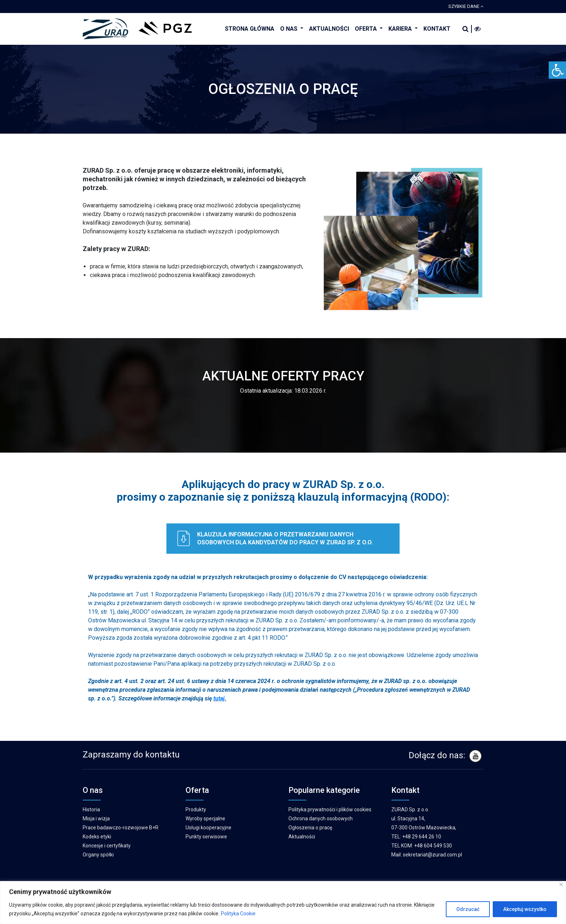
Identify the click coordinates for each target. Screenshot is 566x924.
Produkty (196, 809)
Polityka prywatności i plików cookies (330, 809)
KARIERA (401, 29)
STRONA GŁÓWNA (250, 29)
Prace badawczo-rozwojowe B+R (121, 828)
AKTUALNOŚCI (329, 29)
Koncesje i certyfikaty (107, 846)
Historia (91, 809)
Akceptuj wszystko (525, 909)
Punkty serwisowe (206, 837)
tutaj (219, 698)
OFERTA (367, 29)
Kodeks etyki (97, 837)
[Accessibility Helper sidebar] (557, 70)
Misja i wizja (96, 819)
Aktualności (302, 837)
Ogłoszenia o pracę (310, 828)
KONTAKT (437, 29)
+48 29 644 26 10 (422, 837)
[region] (283, 903)
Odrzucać (468, 909)
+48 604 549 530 (433, 846)
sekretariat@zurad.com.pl (432, 855)
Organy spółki (98, 855)
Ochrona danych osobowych (321, 819)
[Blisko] (561, 884)
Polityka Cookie (238, 914)
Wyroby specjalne (205, 819)
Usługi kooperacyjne (208, 828)
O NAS (289, 29)
